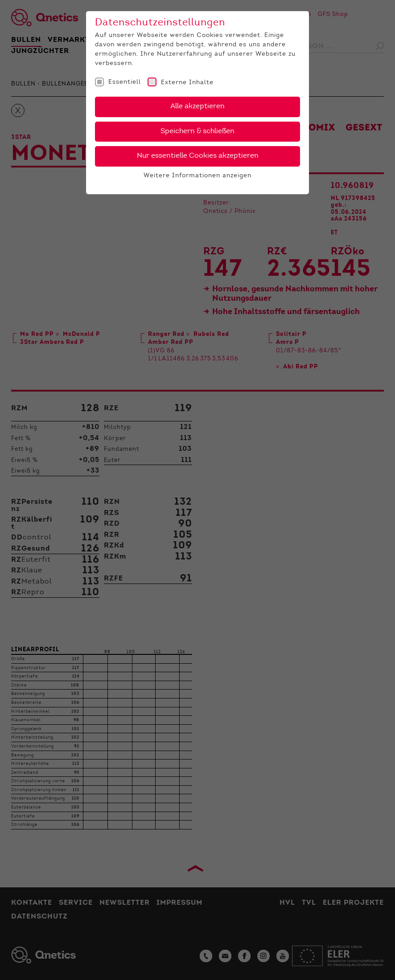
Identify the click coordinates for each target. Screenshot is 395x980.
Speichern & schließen (197, 131)
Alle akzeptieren (197, 106)
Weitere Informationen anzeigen (197, 176)
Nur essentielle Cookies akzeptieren (198, 156)
